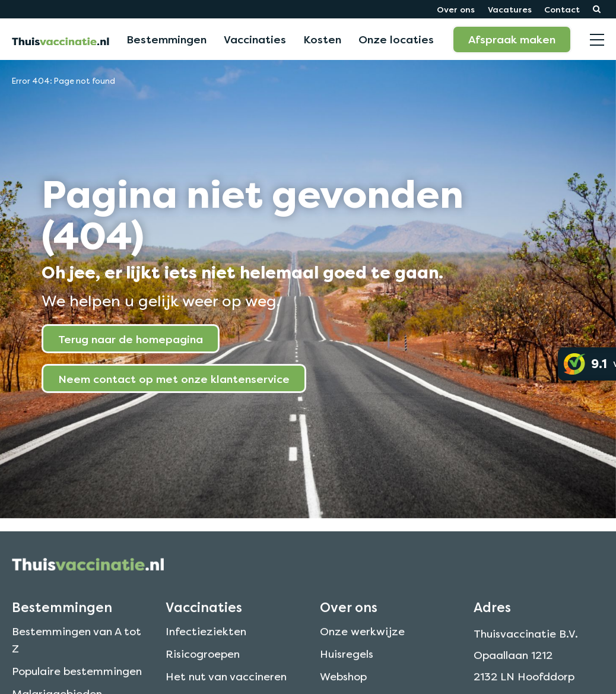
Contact (562, 9)
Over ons (456, 9)
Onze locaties (396, 39)
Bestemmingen (166, 39)
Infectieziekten (206, 644)
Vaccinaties (255, 39)
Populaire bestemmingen (77, 683)
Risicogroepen (203, 666)
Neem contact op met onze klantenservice (174, 379)
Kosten (322, 39)
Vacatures (510, 9)
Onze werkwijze (362, 644)
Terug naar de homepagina (131, 339)
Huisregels (347, 666)
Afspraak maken (512, 39)
